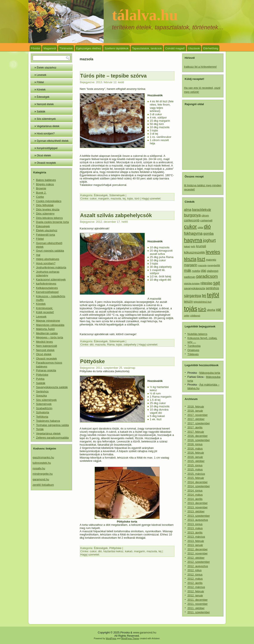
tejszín (189, 302)
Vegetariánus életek (48, 126)
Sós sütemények (46, 119)
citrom (205, 216)
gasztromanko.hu (43, 457)
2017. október (196, 419)
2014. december (198, 482)
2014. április (195, 499)
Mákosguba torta (210, 373)
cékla (200, 227)
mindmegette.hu (43, 474)
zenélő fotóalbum (43, 485)
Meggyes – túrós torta (50, 337)
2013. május (195, 528)
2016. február (196, 453)
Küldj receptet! (45, 312)
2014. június (195, 491)
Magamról (50, 48)
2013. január (195, 545)
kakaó (129, 551)
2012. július (195, 570)
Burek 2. (41, 193)
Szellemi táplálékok (116, 48)
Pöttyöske (42, 375)
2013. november (198, 507)
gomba (208, 234)
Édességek (43, 97)
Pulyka (40, 379)
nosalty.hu (39, 468)
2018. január (195, 411)
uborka (211, 310)
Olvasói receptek (46, 163)
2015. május (195, 469)
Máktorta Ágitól (45, 329)
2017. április (195, 427)
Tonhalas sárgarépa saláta (53, 425)
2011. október (196, 608)
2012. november (198, 553)
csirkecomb (192, 220)
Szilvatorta (43, 412)
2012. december (198, 549)
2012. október (196, 558)
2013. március (196, 537)
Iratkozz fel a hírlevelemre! (200, 67)
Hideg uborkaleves (48, 259)
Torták (40, 429)
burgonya (192, 215)
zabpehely (130, 345)
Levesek (42, 75)
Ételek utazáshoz (47, 68)
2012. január (195, 595)
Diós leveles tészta (48, 209)
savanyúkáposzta (195, 288)
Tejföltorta (42, 417)
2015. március (196, 474)
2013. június (195, 524)
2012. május (195, 579)
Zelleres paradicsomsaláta (52, 438)
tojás (130, 198)
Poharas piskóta (46, 370)
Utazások (194, 48)
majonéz (211, 260)
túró (137, 198)
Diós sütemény (45, 214)
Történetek (66, 48)
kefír (193, 246)
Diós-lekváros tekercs (49, 218)
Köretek (41, 90)
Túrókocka (194, 346)
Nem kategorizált (47, 346)
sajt (216, 283)
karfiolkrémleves (46, 284)
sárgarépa (193, 296)
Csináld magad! (175, 48)
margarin (104, 198)
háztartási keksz (113, 551)
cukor (93, 198)
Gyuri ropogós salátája (50, 251)
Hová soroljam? (46, 134)
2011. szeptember (199, 612)
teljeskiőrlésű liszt (202, 302)
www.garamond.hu (145, 632)
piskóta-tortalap (192, 283)
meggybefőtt (214, 265)
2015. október (196, 461)
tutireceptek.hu (42, 463)
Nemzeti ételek (45, 104)
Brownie (41, 188)
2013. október (196, 511)
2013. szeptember (199, 516)
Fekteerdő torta (46, 235)
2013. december (198, 503)
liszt (201, 259)
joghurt (209, 240)
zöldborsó (195, 316)
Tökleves (193, 354)
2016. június (195, 444)
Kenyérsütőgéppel (47, 148)
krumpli (201, 246)
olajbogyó (212, 271)
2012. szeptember (199, 562)
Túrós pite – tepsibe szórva (113, 76)
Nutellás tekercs (197, 334)
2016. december (198, 436)
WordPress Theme (130, 639)
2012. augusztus (198, 566)
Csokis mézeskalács (49, 201)
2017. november (198, 415)
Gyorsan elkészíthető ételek (53, 141)
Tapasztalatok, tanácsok (147, 48)
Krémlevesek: (45, 308)
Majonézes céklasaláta (50, 325)
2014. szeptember (199, 486)
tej (124, 198)
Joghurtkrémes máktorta (51, 267)
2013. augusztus (198, 520)
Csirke (40, 197)
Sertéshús (42, 391)
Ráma (111, 345)
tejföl (213, 295)
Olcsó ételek (44, 156)
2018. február (196, 407)
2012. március (196, 587)
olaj (203, 271)
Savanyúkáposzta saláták (52, 387)
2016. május (195, 449)
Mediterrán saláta (47, 333)
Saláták (41, 112)
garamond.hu (41, 479)
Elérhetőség (211, 48)
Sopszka (42, 396)
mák (188, 271)
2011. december (198, 600)
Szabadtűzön (44, 408)
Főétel (40, 82)
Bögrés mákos (45, 184)
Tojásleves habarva (48, 421)
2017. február (196, 432)
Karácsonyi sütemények (51, 279)
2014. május (195, 495)
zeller (187, 316)
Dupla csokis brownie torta (52, 222)
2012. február (196, 591)
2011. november (198, 604)
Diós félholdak (45, 205)
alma (188, 210)
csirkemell (206, 221)
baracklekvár (202, 210)
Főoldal (36, 48)
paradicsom (207, 276)
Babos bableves (46, 180)
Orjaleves (193, 350)
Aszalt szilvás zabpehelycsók (116, 215)
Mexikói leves (45, 342)
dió (92, 345)
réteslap (206, 283)
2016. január (195, 457)
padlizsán (190, 277)
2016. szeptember (199, 440)
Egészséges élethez (89, 48)
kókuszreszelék (195, 252)
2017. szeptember (199, 423)
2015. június (195, 465)
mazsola (116, 198)
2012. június (195, 575)
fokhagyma (193, 233)
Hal (38, 255)
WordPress (111, 639)
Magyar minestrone (48, 321)
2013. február (196, 541)
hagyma (193, 240)
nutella (196, 271)
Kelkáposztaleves (47, 288)
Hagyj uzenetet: (151, 198)
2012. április (195, 583)
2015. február (196, 478)
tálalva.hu (145, 15)
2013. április (195, 533)
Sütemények (44, 404)
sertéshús (212, 288)
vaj (218, 310)
